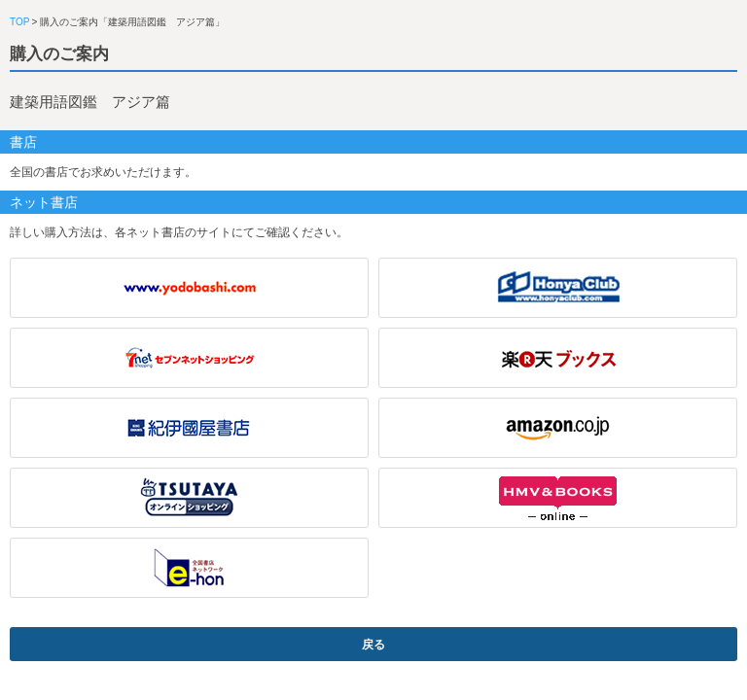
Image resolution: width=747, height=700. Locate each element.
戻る (373, 645)
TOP (19, 22)
